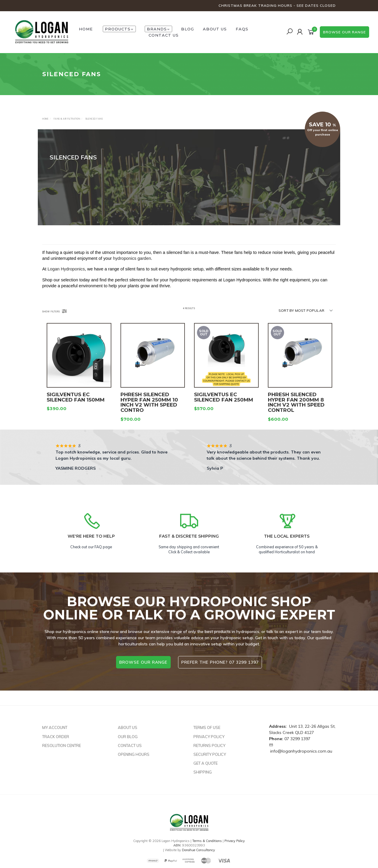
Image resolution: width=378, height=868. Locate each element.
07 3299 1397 (297, 739)
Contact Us (164, 35)
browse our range (344, 32)
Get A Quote (206, 763)
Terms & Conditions (207, 841)
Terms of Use (207, 727)
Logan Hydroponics (66, 275)
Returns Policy (209, 745)
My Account (55, 727)
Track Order (56, 737)
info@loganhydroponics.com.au (301, 751)
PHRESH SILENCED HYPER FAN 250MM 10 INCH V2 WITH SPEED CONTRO (149, 413)
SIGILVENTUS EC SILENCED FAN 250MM (224, 408)
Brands (158, 29)
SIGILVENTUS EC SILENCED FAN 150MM (76, 408)
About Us (215, 29)
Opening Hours (134, 754)
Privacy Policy (209, 737)
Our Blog (128, 737)
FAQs (242, 29)
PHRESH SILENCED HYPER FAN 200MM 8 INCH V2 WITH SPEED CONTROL (296, 413)
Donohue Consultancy (198, 850)
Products (119, 29)
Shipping (203, 772)
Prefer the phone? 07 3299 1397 (220, 662)
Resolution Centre (62, 745)
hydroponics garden (132, 264)
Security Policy (210, 754)
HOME (86, 29)
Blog (188, 29)
